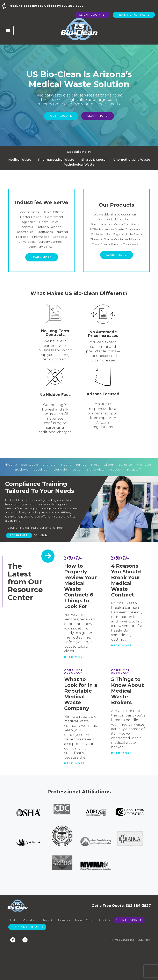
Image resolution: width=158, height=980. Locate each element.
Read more (75, 657)
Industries (64, 920)
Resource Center (84, 920)
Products (48, 920)
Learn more (42, 257)
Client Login (92, 15)
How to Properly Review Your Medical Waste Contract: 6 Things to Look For (81, 586)
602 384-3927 (73, 6)
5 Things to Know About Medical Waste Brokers (127, 691)
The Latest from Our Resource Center (25, 582)
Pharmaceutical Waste (56, 159)
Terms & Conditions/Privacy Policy (131, 940)
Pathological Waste (79, 164)
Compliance (30, 920)
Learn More (98, 116)
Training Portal (134, 15)
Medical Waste (20, 159)
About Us (104, 920)
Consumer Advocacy (73, 558)
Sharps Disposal (94, 159)
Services (14, 920)
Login (43, 535)
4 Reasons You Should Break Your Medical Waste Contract (126, 580)
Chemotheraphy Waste (132, 159)
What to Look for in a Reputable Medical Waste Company (81, 694)
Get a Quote (61, 116)
